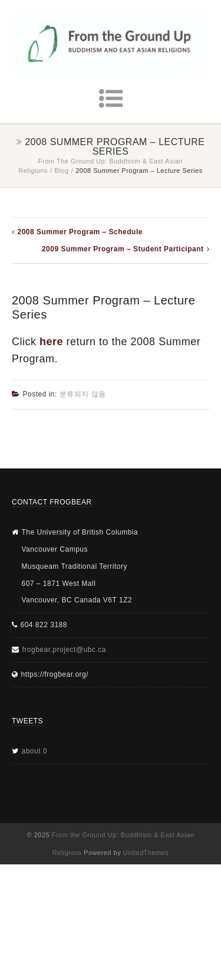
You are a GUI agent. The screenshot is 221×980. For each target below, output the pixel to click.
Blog (62, 171)
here (51, 342)
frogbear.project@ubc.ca (64, 650)
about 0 (35, 751)
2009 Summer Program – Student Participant (123, 249)
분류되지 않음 (83, 394)
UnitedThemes (146, 853)
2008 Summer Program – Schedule (80, 232)
